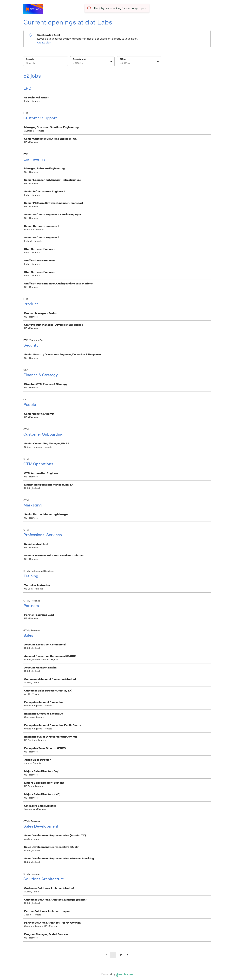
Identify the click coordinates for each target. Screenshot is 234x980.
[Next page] (127, 955)
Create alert (44, 43)
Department (79, 59)
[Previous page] (107, 955)
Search (30, 59)
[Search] (45, 63)
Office (123, 59)
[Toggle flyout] (111, 62)
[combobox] (73, 63)
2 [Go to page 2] (121, 955)
